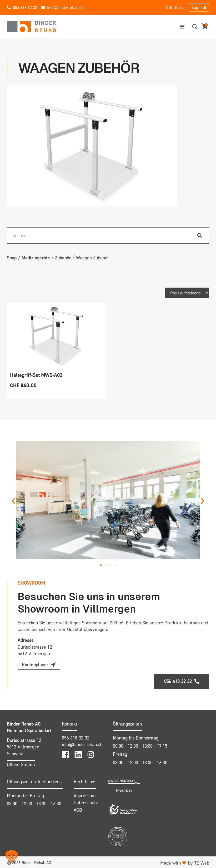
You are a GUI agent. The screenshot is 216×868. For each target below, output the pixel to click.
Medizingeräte (36, 258)
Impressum (85, 794)
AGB (78, 809)
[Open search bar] (195, 27)
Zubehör (63, 258)
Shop (12, 258)
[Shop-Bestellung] (187, 293)
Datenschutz (86, 801)
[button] (182, 27)
